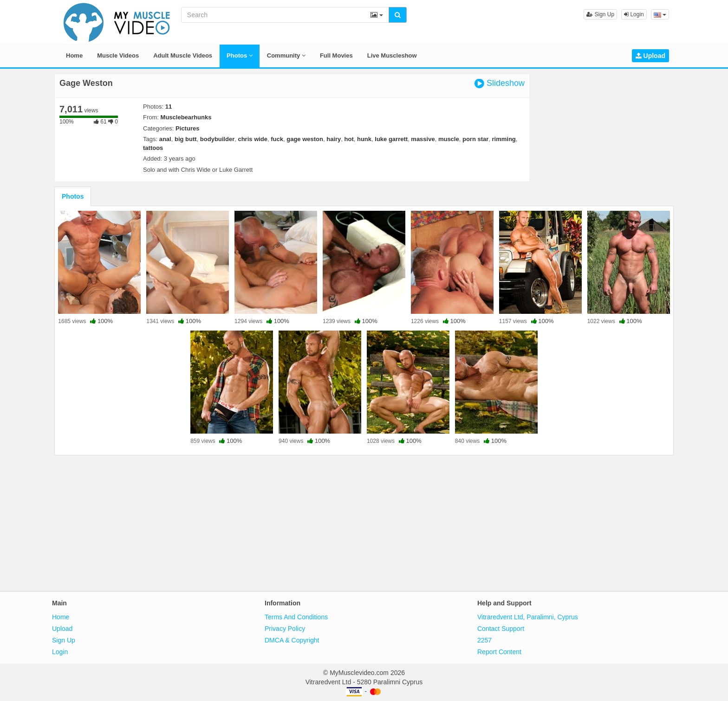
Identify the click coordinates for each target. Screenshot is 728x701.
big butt (186, 139)
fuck (277, 139)
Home (74, 55)
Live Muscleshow (392, 55)
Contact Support (501, 629)
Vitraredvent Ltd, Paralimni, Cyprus (528, 617)
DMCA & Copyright (292, 640)
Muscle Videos (118, 55)
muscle (449, 139)
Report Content (499, 652)
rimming (504, 139)
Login (634, 14)
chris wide (253, 139)
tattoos (153, 148)
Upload (650, 56)
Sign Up (600, 14)
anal (165, 139)
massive (423, 139)
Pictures (187, 128)
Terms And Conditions (296, 617)
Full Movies (336, 55)
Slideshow (500, 83)
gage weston (305, 139)
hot (349, 139)
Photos (240, 55)
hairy (334, 139)
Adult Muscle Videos (183, 55)
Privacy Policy (285, 629)
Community (286, 55)
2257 (484, 640)
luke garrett (391, 139)
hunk (364, 139)
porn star (475, 139)
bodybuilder (217, 139)
